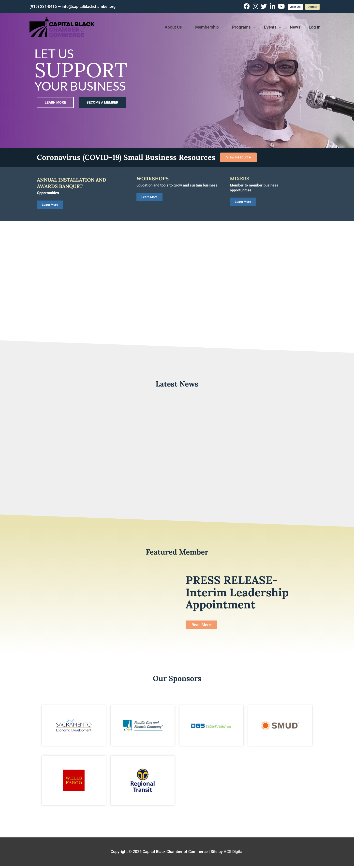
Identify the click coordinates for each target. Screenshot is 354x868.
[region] (177, 74)
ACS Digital (234, 852)
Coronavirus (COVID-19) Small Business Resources (126, 157)
